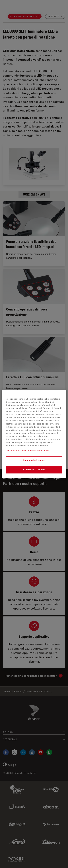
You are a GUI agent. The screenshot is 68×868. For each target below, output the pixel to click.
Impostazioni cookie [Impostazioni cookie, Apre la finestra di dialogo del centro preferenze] (34, 460)
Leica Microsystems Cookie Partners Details (28, 450)
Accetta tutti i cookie (34, 470)
